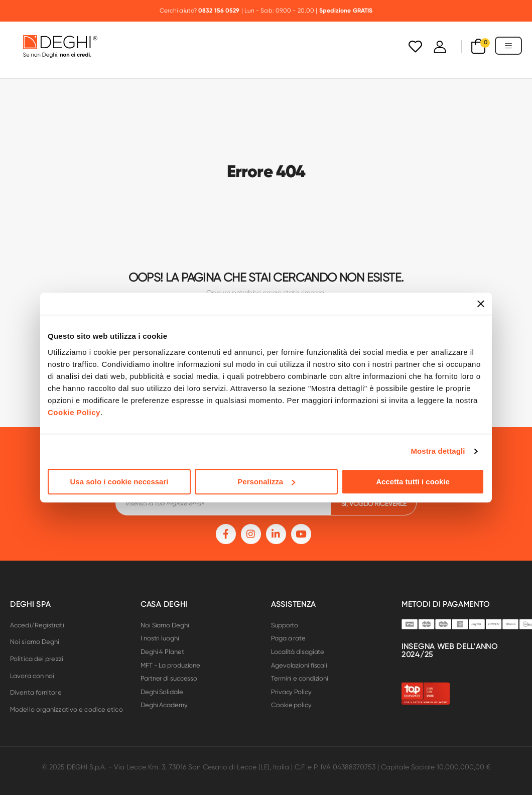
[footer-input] (223, 503)
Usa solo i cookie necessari (119, 482)
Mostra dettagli (438, 451)
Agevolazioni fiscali (299, 665)
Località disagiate (298, 652)
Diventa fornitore (36, 692)
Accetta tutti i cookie (413, 482)
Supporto (285, 625)
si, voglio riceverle (374, 504)
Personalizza (266, 482)
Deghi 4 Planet (162, 652)
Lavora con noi (32, 676)
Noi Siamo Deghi (165, 625)
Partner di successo (169, 678)
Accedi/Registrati (37, 625)
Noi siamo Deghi (35, 642)
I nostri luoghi (160, 638)
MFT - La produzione (170, 665)
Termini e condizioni (300, 678)
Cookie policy (291, 705)
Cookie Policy (74, 412)
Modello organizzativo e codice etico (66, 709)
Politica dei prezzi (37, 659)
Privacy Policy (291, 692)
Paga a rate (288, 638)
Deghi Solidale (162, 692)
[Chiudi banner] (481, 304)
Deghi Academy (164, 705)
